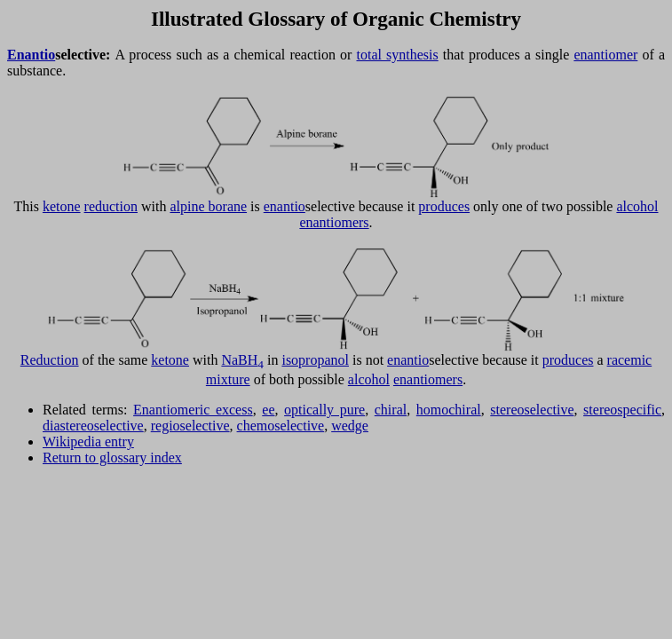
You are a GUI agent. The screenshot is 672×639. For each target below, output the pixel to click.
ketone (62, 206)
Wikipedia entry (88, 442)
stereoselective (532, 410)
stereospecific (622, 410)
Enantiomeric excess (193, 410)
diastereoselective (93, 426)
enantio (285, 206)
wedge (350, 426)
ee (268, 410)
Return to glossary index (112, 458)
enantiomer (605, 55)
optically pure (324, 410)
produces (444, 206)
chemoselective (281, 426)
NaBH (242, 360)
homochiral (449, 410)
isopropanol (315, 360)
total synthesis (397, 55)
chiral (391, 410)
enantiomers (334, 222)
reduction (111, 206)
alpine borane (208, 206)
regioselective (190, 426)
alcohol (637, 206)
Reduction (50, 360)
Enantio (31, 55)
